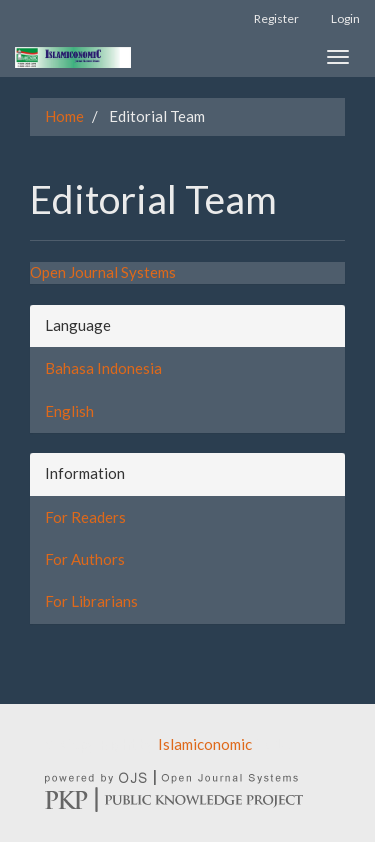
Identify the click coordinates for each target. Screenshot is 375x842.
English (69, 411)
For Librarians (91, 601)
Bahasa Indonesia (103, 368)
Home (64, 116)
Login (345, 18)
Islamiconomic (205, 744)
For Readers (85, 517)
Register (276, 18)
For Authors (85, 559)
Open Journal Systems (103, 272)
